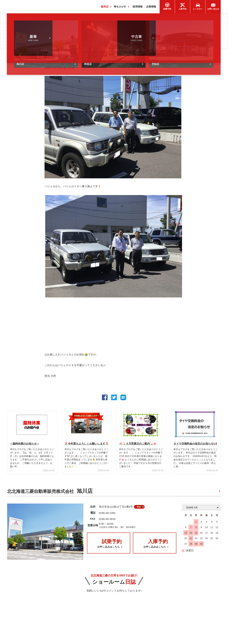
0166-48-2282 (107, 516)
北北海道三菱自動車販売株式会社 (50, 493)
